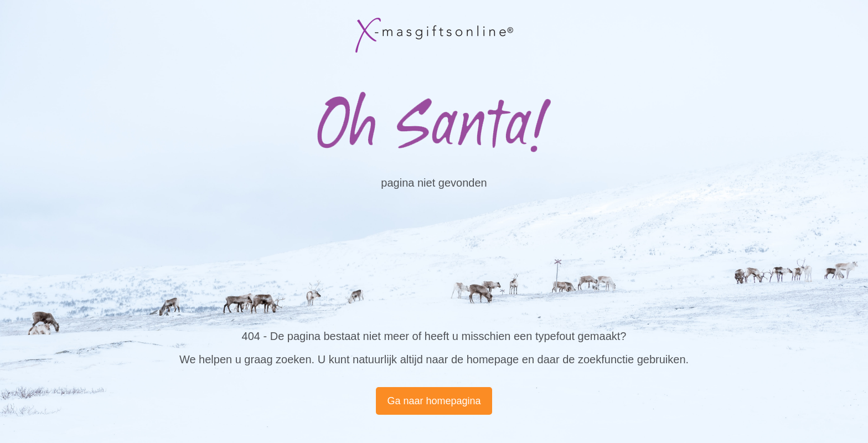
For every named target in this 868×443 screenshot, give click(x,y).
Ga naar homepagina (434, 401)
